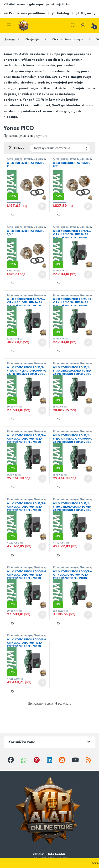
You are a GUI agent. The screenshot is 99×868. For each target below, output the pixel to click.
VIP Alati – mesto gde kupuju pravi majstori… (37, 5)
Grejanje (32, 39)
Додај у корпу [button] (42, 206)
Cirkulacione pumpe (68, 39)
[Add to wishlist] (13, 215)
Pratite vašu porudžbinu (24, 13)
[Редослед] (60, 148)
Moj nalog (86, 13)
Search (73, 25)
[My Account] (83, 25)
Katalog (60, 13)
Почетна (9, 39)
